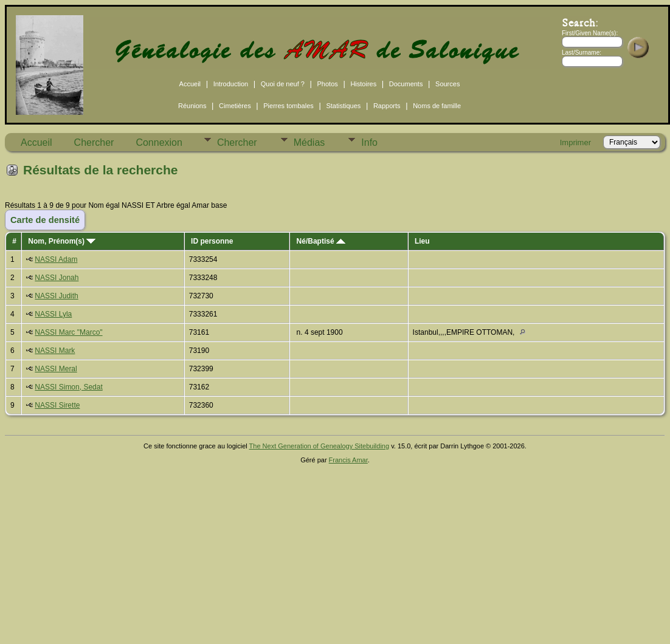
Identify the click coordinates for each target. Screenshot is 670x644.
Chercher (94, 142)
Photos (328, 84)
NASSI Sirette (57, 405)
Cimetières (235, 106)
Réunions (192, 106)
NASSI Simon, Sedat (68, 387)
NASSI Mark (55, 351)
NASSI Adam (56, 259)
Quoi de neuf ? (283, 84)
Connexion (159, 142)
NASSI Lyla (53, 314)
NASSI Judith (56, 296)
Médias (309, 142)
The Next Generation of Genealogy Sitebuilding (319, 446)
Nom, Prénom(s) (62, 241)
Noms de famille (437, 106)
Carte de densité (45, 220)
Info (369, 142)
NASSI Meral (56, 369)
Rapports (387, 106)
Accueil (190, 84)
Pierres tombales (288, 106)
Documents (406, 84)
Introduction (231, 84)
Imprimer (575, 142)
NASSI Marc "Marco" (68, 332)
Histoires (363, 84)
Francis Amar (348, 460)
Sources (447, 84)
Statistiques (343, 106)
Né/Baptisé (321, 241)
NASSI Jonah (57, 278)
